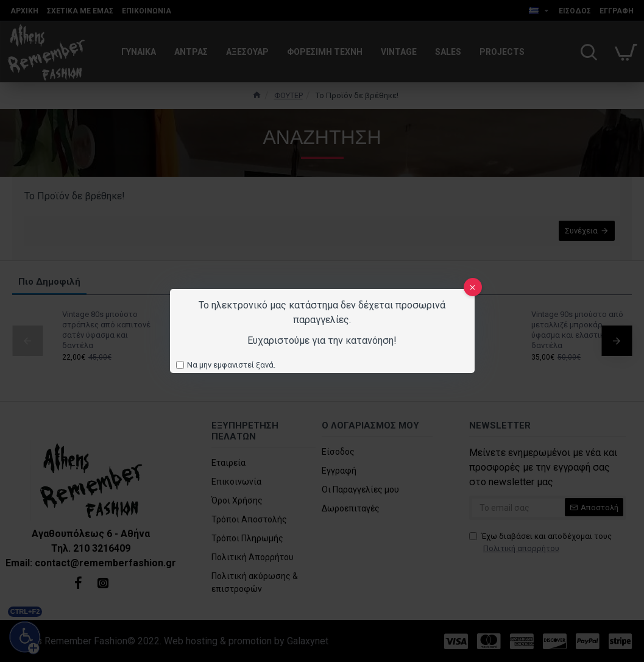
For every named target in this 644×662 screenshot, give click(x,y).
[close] (473, 287)
